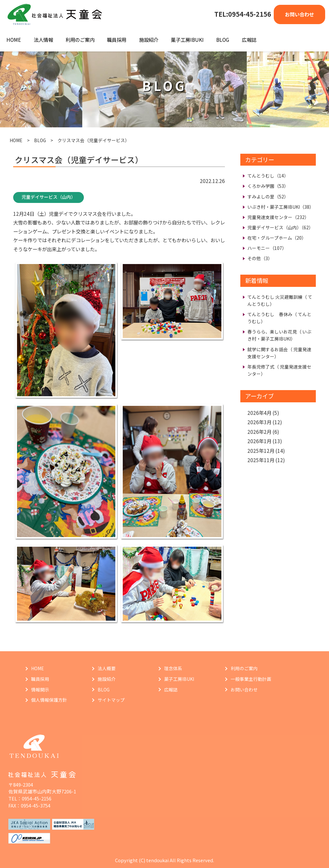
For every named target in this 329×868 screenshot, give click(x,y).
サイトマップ (111, 700)
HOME (14, 40)
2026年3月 (259, 422)
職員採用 (117, 40)
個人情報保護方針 (49, 700)
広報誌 (249, 40)
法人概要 (107, 668)
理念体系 (173, 668)
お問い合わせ (299, 14)
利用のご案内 (80, 40)
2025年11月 (261, 460)
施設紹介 (149, 40)
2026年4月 (259, 413)
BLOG (223, 40)
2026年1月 (259, 441)
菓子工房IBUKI (187, 40)
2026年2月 (259, 432)
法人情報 (43, 40)
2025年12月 (261, 451)
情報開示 (40, 690)
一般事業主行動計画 (251, 679)
